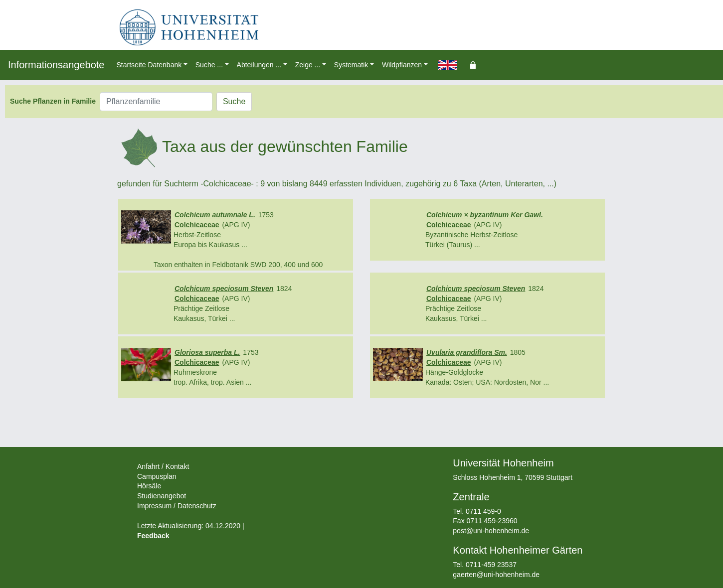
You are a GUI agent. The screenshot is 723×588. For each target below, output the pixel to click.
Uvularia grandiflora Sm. (467, 352)
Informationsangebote (56, 65)
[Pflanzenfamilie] (156, 102)
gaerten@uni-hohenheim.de (496, 575)
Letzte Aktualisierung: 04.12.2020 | (191, 526)
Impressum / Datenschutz (177, 506)
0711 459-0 (483, 511)
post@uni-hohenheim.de (491, 531)
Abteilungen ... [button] (259, 65)
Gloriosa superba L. (207, 352)
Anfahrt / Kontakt (163, 466)
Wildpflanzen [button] (402, 65)
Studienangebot (162, 496)
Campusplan (157, 476)
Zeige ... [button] (308, 65)
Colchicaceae (197, 225)
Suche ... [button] (209, 65)
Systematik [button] (351, 65)
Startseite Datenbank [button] (149, 65)
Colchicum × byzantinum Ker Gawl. (485, 215)
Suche (234, 101)
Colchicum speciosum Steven (224, 289)
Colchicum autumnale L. (215, 215)
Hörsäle (149, 486)
